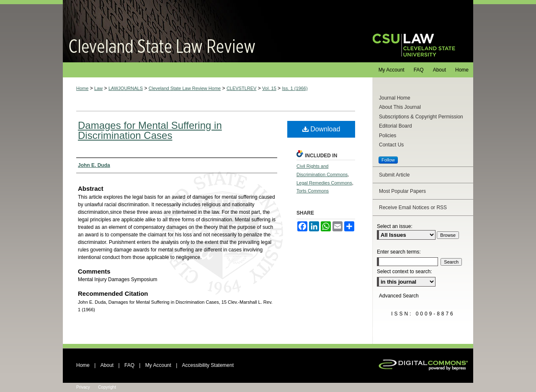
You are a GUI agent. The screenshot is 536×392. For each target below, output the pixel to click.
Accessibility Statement (208, 365)
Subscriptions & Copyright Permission (421, 117)
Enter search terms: (399, 252)
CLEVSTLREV (242, 88)
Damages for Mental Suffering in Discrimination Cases (150, 130)
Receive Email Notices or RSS (413, 208)
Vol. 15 (269, 88)
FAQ (129, 365)
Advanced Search (399, 296)
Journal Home (395, 98)
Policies (388, 136)
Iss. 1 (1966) (295, 88)
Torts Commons (313, 191)
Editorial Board (396, 126)
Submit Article (394, 175)
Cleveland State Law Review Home (185, 88)
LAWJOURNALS (126, 88)
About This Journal (400, 107)
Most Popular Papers (402, 191)
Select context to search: (404, 272)
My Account (158, 365)
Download (321, 129)
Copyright (107, 387)
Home (82, 88)
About (107, 365)
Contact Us (391, 145)
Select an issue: (395, 226)
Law (98, 88)
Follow (388, 160)
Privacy (83, 387)
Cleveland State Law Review (210, 31)
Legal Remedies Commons (324, 183)
